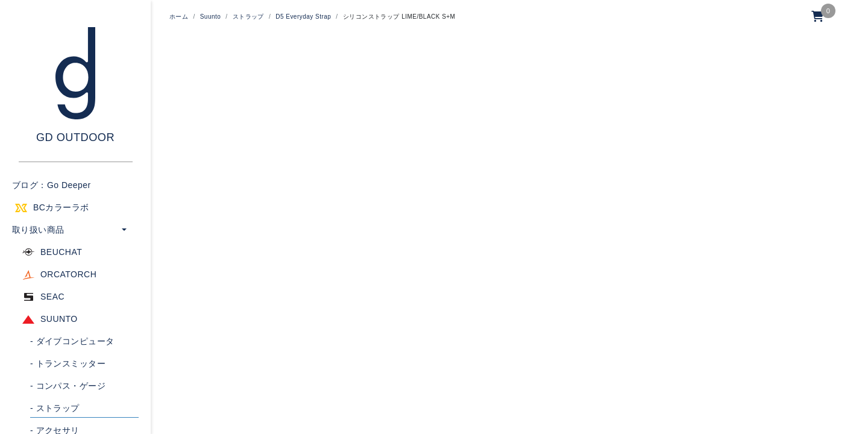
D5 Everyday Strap (303, 17)
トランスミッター (68, 363)
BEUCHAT (61, 252)
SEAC (52, 297)
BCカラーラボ (61, 207)
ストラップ (55, 408)
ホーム (179, 17)
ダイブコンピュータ (72, 341)
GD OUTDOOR (75, 137)
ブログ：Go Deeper (52, 185)
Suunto (211, 17)
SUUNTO (59, 319)
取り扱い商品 (38, 230)
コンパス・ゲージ (68, 386)
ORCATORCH (68, 274)
